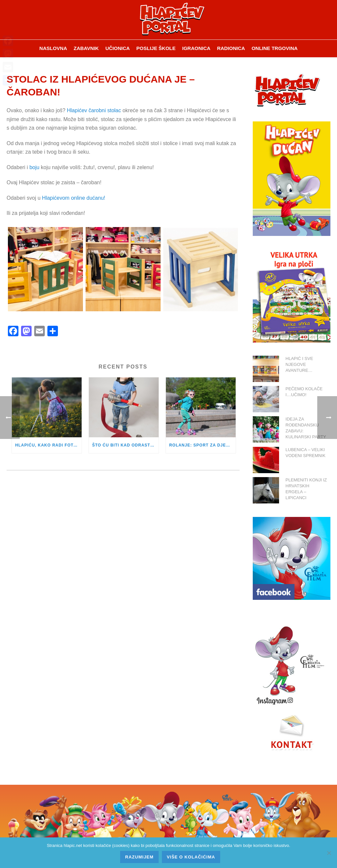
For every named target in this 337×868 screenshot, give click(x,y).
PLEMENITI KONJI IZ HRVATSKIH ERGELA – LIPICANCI (306, 489)
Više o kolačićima (191, 857)
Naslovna (53, 48)
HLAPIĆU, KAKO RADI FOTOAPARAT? (48, 445)
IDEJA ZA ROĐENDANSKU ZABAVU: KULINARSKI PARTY (306, 428)
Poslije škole (156, 48)
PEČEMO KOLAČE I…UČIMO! (304, 392)
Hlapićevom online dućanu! (74, 198)
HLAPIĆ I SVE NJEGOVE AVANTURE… (299, 364)
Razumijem (139, 857)
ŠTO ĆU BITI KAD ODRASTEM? (125, 445)
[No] (329, 853)
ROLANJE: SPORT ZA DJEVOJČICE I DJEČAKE (202, 445)
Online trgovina (274, 48)
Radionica (231, 48)
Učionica (117, 48)
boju (34, 167)
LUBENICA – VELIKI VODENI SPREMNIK (306, 453)
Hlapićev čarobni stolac (94, 110)
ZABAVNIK (86, 48)
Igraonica (196, 48)
